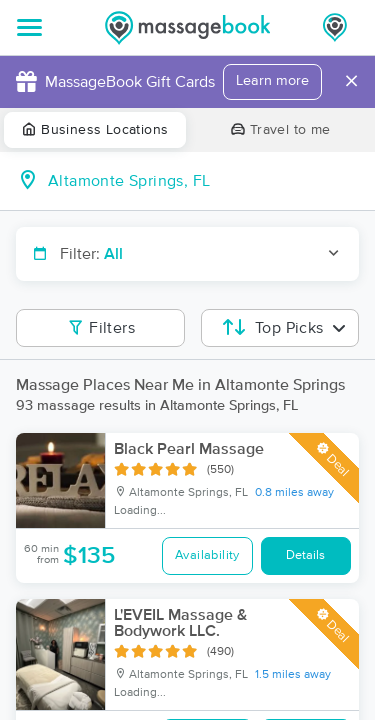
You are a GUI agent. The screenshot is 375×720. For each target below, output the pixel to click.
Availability (207, 555)
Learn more (272, 81)
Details (305, 555)
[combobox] (203, 181)
